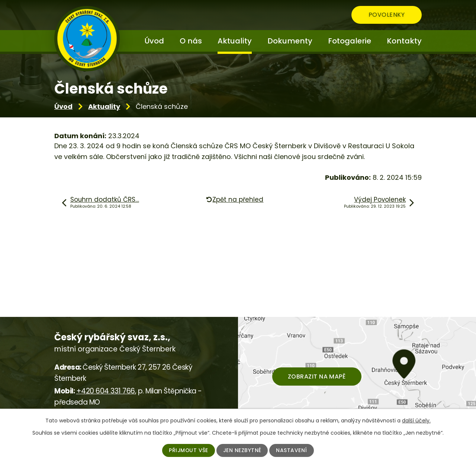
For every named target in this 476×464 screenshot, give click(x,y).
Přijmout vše (188, 450)
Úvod (63, 106)
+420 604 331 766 (106, 391)
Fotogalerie (350, 41)
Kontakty (404, 41)
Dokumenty (290, 41)
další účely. (416, 421)
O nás (191, 41)
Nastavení (292, 450)
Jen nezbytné (242, 450)
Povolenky (386, 15)
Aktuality (104, 106)
